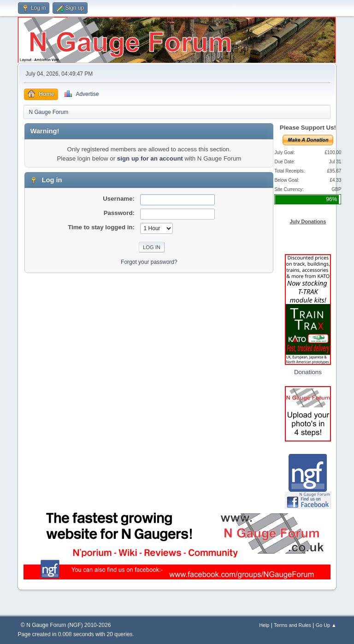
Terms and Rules (292, 625)
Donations (308, 372)
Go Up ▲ (326, 625)
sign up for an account (150, 158)
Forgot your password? (149, 262)
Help (264, 625)
